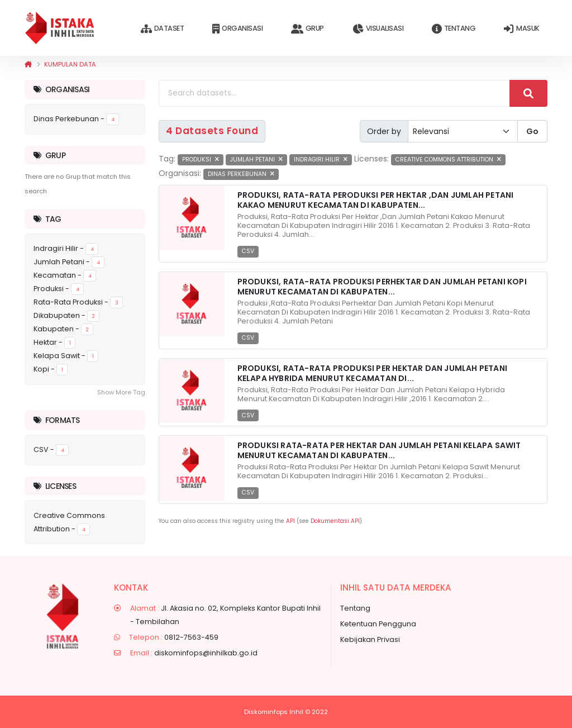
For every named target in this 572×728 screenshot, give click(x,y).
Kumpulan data (70, 64)
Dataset (162, 29)
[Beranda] (28, 64)
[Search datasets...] (334, 93)
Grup (308, 29)
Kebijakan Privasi (370, 639)
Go (532, 131)
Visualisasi (378, 29)
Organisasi (237, 29)
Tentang (454, 29)
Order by (384, 131)
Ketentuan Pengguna (378, 624)
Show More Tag (121, 392)
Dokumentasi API (335, 521)
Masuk (521, 29)
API (290, 521)
